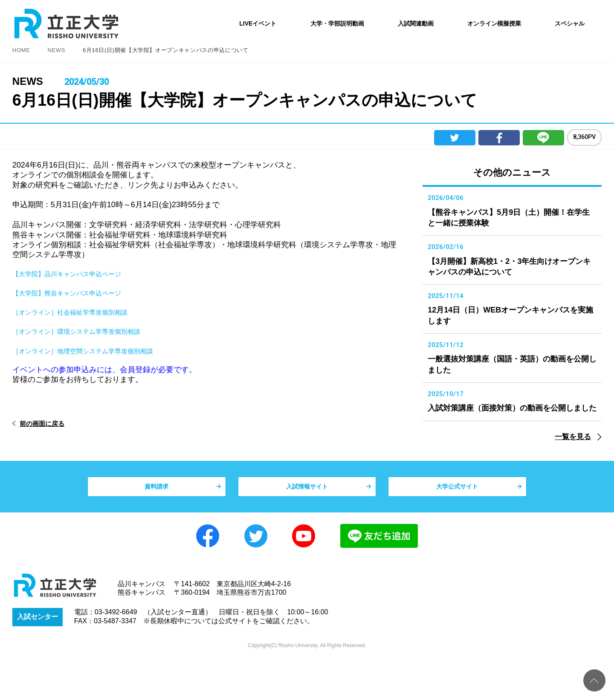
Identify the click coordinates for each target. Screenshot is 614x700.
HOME (21, 50)
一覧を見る (573, 472)
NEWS (56, 50)
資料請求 (156, 526)
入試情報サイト (307, 526)
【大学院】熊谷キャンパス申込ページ (78, 293)
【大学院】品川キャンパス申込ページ (78, 274)
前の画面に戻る (48, 424)
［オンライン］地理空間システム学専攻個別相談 (97, 351)
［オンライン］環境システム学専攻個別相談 (89, 331)
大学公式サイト (457, 526)
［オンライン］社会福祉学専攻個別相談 (81, 312)
